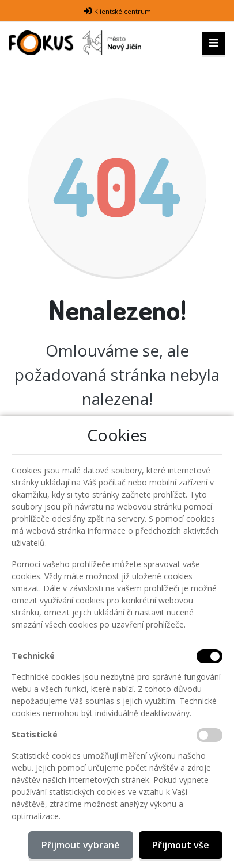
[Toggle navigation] (214, 43)
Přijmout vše (181, 845)
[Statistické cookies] (210, 735)
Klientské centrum (122, 11)
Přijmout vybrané (81, 845)
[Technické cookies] (210, 656)
